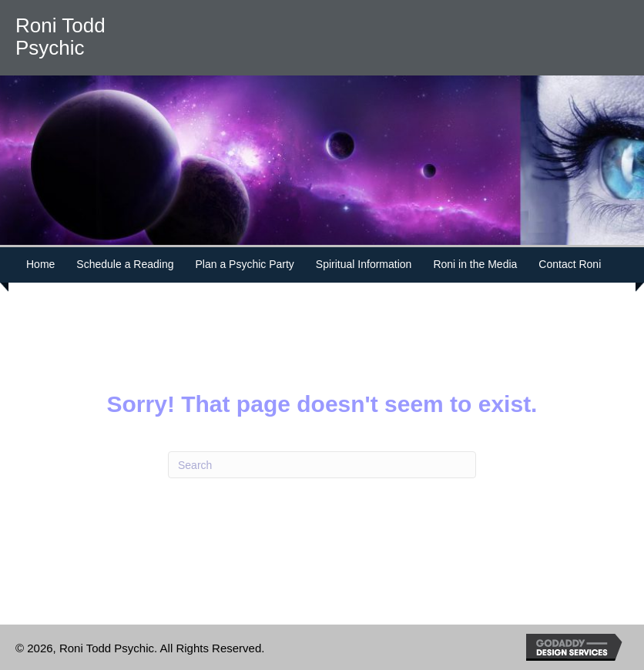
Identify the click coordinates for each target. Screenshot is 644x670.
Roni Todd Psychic (60, 37)
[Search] (322, 465)
